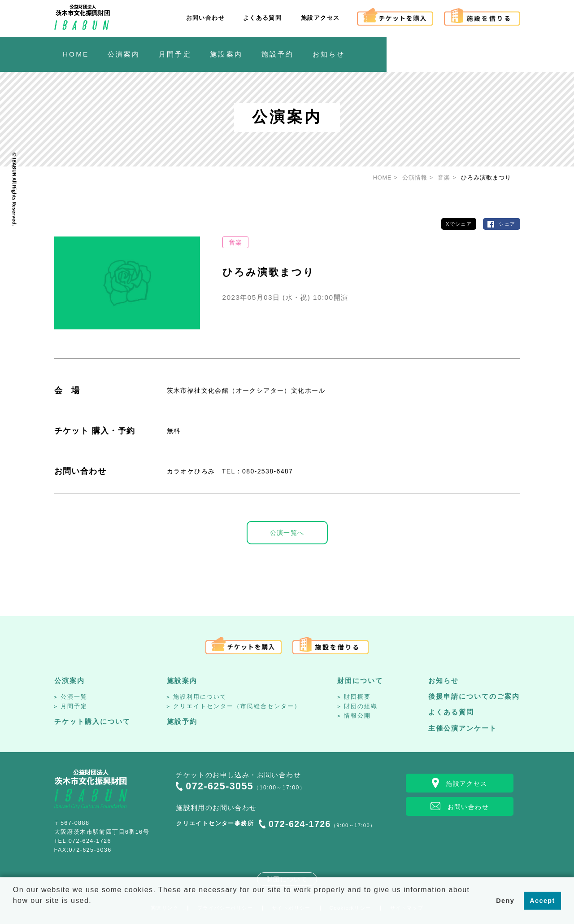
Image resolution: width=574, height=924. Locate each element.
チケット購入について (92, 721)
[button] (14, 912)
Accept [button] (542, 901)
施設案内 (182, 681)
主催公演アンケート (463, 728)
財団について (360, 681)
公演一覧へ (287, 533)
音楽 (236, 242)
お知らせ (444, 681)
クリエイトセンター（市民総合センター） (237, 706)
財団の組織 (361, 706)
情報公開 (357, 716)
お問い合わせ (205, 18)
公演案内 (70, 681)
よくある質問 (262, 18)
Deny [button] (505, 901)
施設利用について (200, 697)
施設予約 (182, 721)
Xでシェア (459, 224)
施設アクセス (320, 18)
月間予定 (74, 706)
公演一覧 (74, 697)
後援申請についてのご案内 (474, 696)
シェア (507, 224)
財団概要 (357, 697)
